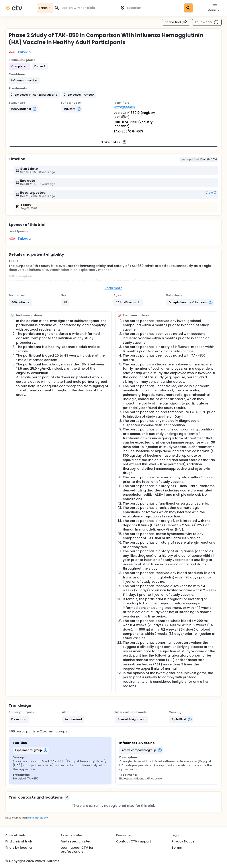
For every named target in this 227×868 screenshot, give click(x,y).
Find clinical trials (19, 841)
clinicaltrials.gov (38, 818)
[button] (24, 81)
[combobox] (88, 8)
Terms (177, 848)
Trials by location (19, 848)
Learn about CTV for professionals (77, 850)
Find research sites (76, 841)
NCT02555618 (124, 107)
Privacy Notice (183, 841)
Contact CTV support (134, 841)
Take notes (114, 142)
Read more (114, 288)
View (211, 193)
